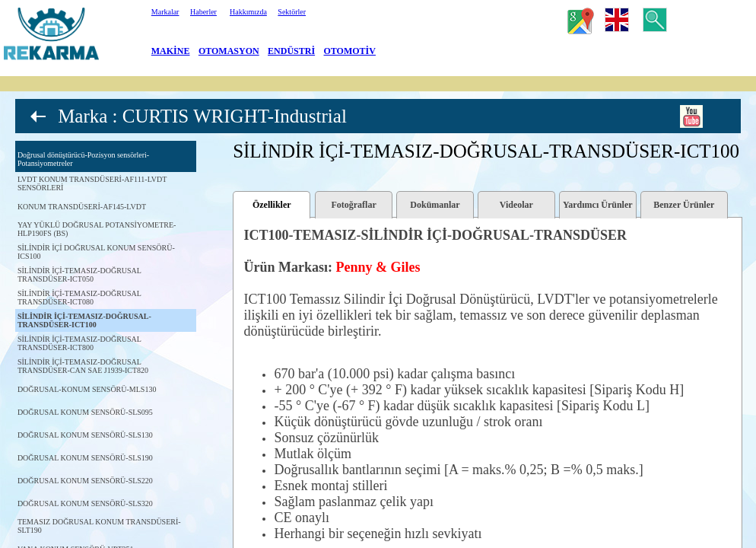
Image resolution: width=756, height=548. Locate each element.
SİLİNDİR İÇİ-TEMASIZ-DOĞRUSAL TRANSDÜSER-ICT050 (79, 275)
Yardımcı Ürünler (598, 205)
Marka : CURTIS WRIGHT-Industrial (202, 116)
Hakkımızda (248, 12)
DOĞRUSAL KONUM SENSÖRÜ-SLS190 (85, 458)
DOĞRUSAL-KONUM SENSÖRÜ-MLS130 (87, 389)
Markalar (165, 12)
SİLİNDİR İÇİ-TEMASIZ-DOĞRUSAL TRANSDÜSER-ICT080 (79, 298)
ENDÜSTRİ (291, 51)
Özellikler (272, 205)
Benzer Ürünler (684, 205)
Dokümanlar (435, 205)
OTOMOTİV (350, 51)
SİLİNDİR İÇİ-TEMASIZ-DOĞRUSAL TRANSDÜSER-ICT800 (79, 343)
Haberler (203, 12)
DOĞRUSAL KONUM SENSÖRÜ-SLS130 (85, 435)
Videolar (516, 205)
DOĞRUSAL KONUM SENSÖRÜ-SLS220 (85, 481)
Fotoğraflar (353, 205)
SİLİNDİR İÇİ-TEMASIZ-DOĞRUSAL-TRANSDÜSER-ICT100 (84, 320)
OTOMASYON (229, 51)
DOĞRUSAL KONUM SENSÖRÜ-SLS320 (85, 503)
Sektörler (292, 12)
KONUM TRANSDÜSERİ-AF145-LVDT (82, 207)
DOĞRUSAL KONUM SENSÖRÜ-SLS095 (85, 412)
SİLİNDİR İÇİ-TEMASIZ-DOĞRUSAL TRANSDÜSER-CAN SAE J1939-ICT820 (83, 366)
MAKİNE (171, 51)
